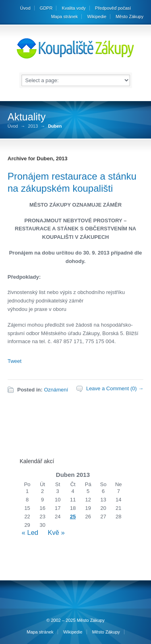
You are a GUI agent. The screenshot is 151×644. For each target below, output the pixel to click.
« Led (30, 532)
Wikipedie (97, 17)
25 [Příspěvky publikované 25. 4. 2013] (73, 517)
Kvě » (56, 532)
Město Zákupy (129, 17)
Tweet (15, 361)
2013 (33, 126)
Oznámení (56, 390)
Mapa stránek (65, 17)
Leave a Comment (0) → (115, 388)
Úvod (13, 126)
